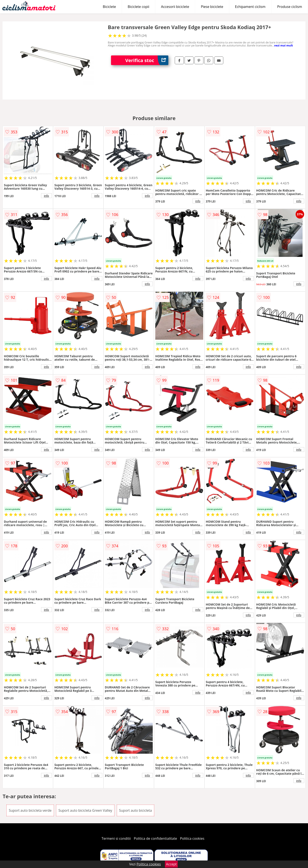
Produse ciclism (290, 7)
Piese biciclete (212, 7)
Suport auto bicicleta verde (30, 810)
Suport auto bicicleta (135, 810)
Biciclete (109, 7)
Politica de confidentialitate (155, 838)
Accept (171, 864)
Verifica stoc (147, 60)
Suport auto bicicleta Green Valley (85, 810)
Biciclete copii (138, 7)
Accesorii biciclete (175, 7)
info (46, 196)
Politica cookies (192, 838)
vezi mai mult (284, 45)
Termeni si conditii (116, 838)
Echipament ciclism (250, 7)
